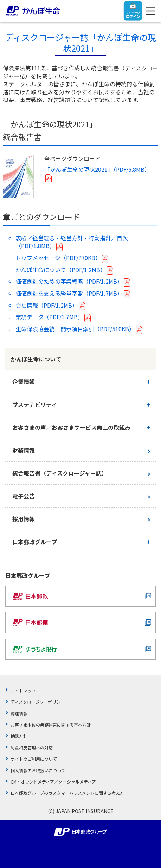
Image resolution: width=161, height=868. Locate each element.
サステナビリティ (35, 404)
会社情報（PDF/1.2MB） (47, 305)
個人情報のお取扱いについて (38, 770)
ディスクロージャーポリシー (38, 702)
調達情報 (19, 713)
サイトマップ (23, 690)
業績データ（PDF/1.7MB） (49, 317)
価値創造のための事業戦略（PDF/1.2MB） (69, 281)
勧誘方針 (19, 736)
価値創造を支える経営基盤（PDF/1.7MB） (69, 293)
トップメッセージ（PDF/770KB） (58, 258)
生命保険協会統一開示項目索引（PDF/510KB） (75, 329)
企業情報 (24, 382)
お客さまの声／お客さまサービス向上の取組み (71, 427)
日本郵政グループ (35, 542)
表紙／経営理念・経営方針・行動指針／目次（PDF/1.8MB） (72, 242)
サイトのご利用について (34, 759)
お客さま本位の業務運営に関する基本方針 (51, 725)
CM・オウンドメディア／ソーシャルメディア (53, 782)
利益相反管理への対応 (32, 747)
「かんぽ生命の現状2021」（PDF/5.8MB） (97, 169)
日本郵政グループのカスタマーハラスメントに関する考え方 (67, 793)
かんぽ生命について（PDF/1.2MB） (61, 270)
